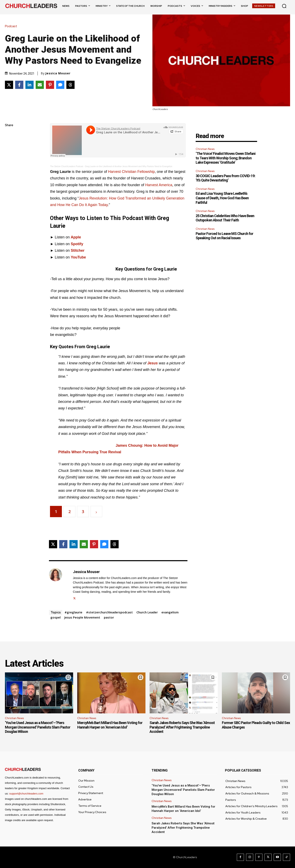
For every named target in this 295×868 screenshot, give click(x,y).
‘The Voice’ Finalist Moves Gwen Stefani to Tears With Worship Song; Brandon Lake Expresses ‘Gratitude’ (226, 158)
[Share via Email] (40, 85)
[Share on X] (9, 85)
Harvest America (159, 185)
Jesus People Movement (82, 617)
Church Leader (147, 612)
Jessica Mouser (58, 73)
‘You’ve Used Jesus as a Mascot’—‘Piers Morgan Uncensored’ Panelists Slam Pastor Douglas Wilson (38, 727)
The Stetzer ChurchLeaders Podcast (67, 166)
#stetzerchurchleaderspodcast (109, 612)
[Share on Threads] (70, 85)
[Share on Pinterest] (50, 85)
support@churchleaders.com (26, 794)
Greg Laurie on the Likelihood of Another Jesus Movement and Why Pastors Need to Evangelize (129, 166)
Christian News (205, 149)
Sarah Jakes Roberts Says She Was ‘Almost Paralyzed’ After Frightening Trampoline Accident (182, 727)
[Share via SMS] (60, 85)
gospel (56, 617)
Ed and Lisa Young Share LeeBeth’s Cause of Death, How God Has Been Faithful (222, 198)
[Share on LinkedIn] (29, 85)
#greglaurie (73, 612)
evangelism (170, 612)
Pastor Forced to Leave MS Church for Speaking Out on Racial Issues (224, 236)
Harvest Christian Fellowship (132, 172)
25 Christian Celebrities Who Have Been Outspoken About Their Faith (225, 218)
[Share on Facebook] (19, 85)
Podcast (12, 26)
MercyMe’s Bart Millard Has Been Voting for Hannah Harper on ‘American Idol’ (110, 725)
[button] (284, 6)
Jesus (153, 363)
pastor (109, 617)
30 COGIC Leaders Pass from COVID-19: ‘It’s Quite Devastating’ (225, 178)
